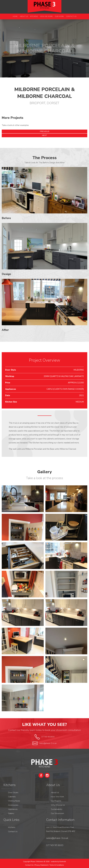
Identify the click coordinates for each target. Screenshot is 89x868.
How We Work (46, 16)
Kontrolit (63, 862)
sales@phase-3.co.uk (48, 743)
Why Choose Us (58, 805)
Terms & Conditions (57, 865)
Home (15, 16)
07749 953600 (48, 737)
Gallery (11, 813)
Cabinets (12, 797)
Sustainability (57, 809)
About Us (24, 16)
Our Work (59, 16)
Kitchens (34, 16)
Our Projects (56, 801)
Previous (45, 131)
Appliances (13, 809)
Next (44, 135)
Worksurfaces (14, 801)
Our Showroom (57, 813)
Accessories (13, 805)
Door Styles (13, 792)
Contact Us (71, 16)
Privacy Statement (41, 865)
